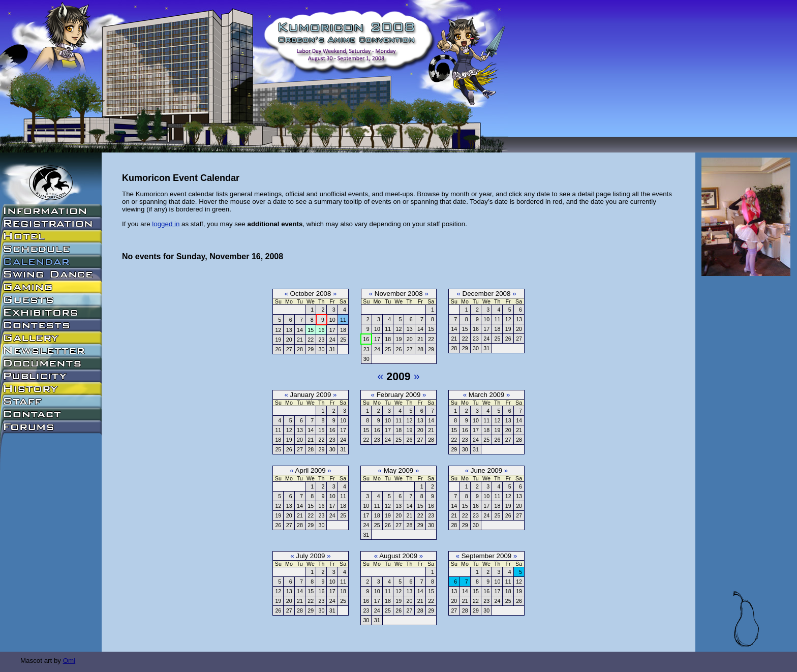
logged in (166, 224)
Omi (69, 661)
